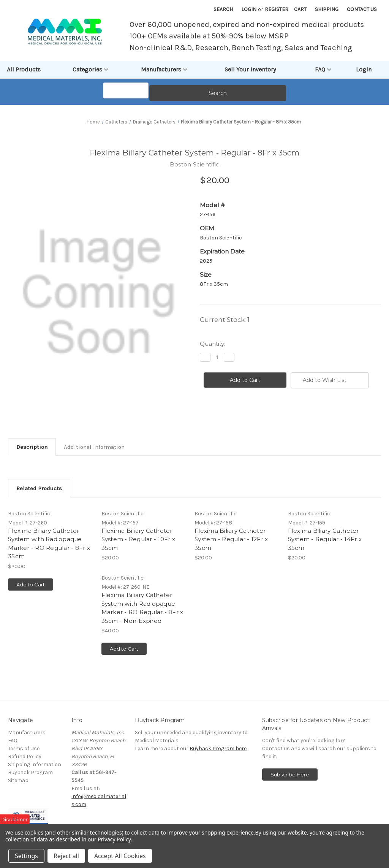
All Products (24, 69)
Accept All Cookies (120, 856)
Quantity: (213, 361)
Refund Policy (25, 774)
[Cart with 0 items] (300, 9)
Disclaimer (14, 820)
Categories (90, 70)
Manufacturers (164, 70)
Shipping (327, 9)
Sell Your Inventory (250, 69)
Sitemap (18, 798)
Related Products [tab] (39, 506)
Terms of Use (24, 766)
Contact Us (362, 9)
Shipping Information (35, 782)
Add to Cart (31, 602)
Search (223, 9)
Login (249, 9)
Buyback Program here (218, 766)
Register (277, 9)
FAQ (323, 70)
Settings (26, 856)
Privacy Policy (114, 839)
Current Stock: (225, 337)
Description (32, 464)
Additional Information (94, 464)
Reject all (66, 856)
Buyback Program (30, 790)
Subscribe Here (290, 792)
